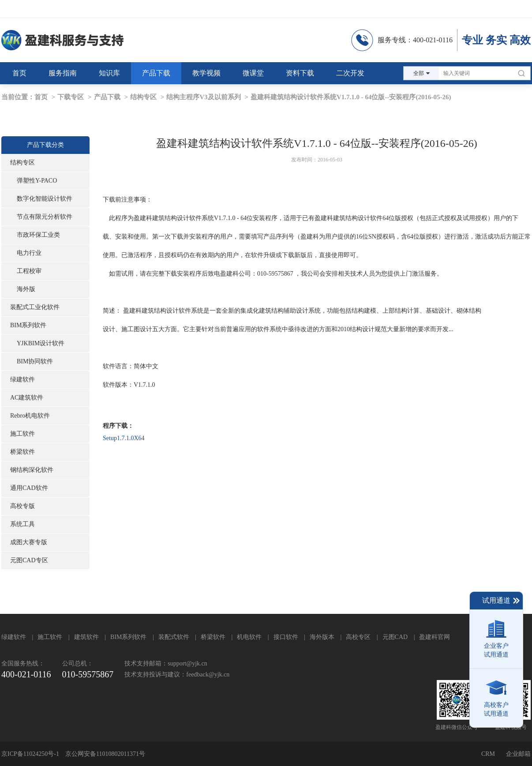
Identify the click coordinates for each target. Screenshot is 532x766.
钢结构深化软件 (32, 470)
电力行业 (29, 253)
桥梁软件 (22, 452)
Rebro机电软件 (30, 416)
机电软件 (249, 637)
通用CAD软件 (29, 488)
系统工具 (22, 524)
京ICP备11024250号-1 (30, 754)
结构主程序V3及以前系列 (203, 97)
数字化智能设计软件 (45, 199)
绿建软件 (22, 379)
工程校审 (29, 271)
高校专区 (358, 637)
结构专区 (143, 97)
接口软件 (286, 637)
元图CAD (395, 637)
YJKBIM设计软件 (41, 343)
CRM (488, 754)
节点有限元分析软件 (45, 217)
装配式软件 (174, 637)
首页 (41, 97)
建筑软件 (86, 637)
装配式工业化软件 (35, 307)
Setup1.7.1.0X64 (124, 438)
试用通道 (501, 601)
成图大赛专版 (29, 542)
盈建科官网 (435, 637)
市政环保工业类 (38, 235)
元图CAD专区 (29, 560)
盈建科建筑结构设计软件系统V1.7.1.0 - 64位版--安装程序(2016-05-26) (351, 97)
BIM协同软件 (35, 361)
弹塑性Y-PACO (37, 181)
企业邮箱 (518, 754)
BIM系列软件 (28, 325)
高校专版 (22, 506)
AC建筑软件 (27, 398)
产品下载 (107, 97)
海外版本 (322, 637)
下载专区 (71, 97)
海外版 (26, 289)
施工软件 (22, 434)
